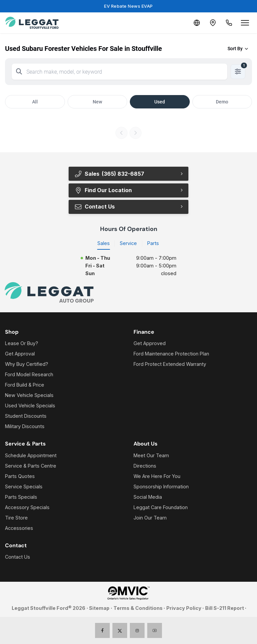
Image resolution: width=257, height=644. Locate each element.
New (97, 102)
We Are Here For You (157, 476)
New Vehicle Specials (29, 395)
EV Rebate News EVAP (128, 6)
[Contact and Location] (213, 23)
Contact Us (95, 207)
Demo (222, 102)
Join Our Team (150, 518)
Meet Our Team (151, 455)
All (35, 102)
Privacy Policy (184, 608)
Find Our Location (103, 190)
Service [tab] (128, 243)
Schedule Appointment (31, 455)
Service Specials (24, 487)
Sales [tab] (104, 243)
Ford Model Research (29, 374)
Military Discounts (25, 426)
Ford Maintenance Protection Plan (171, 354)
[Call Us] (229, 23)
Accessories (19, 528)
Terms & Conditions (138, 608)
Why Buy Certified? (27, 364)
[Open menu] (245, 23)
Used (160, 102)
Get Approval (20, 354)
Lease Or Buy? (22, 343)
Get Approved (150, 343)
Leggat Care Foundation (161, 507)
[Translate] (197, 23)
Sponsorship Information (161, 487)
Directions (145, 466)
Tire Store (16, 518)
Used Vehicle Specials (30, 406)
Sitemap (99, 608)
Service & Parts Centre (31, 466)
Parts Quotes (20, 476)
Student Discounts (26, 416)
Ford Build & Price (25, 385)
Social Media (148, 497)
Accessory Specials (27, 507)
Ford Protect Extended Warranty (170, 364)
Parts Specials (21, 497)
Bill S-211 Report (225, 608)
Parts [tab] (153, 243)
